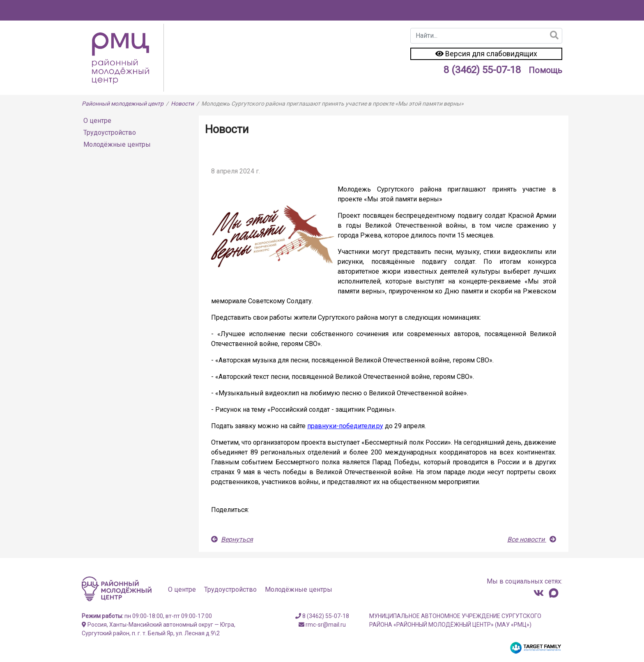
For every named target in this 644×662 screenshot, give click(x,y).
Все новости (532, 539)
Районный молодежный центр (123, 104)
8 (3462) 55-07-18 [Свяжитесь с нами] (482, 70)
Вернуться (232, 539)
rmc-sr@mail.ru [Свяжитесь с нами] (322, 625)
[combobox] (486, 36)
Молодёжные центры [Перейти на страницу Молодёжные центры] (117, 144)
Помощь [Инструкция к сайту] (545, 70)
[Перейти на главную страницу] (123, 57)
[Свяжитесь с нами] (538, 593)
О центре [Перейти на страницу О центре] (97, 121)
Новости (182, 104)
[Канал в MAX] (554, 593)
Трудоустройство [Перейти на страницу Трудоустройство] (110, 133)
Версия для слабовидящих (486, 54)
